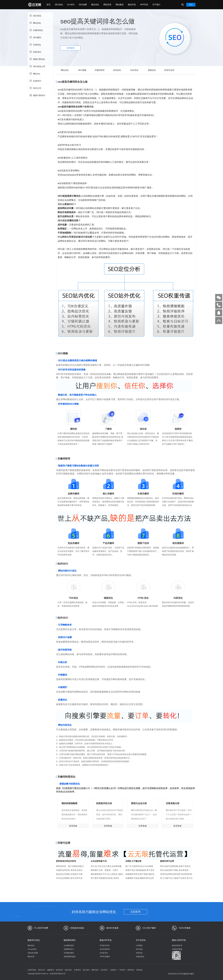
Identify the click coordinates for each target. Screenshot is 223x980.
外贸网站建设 (69, 953)
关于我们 (156, 5)
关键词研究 (100, 70)
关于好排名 (141, 940)
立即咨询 (70, 48)
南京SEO (68, 970)
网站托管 (107, 5)
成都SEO (51, 970)
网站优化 (40, 23)
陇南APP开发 (106, 940)
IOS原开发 (104, 953)
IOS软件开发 (105, 946)
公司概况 (139, 946)
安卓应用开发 (105, 949)
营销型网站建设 (70, 957)
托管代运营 (169, 70)
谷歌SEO (40, 52)
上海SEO (113, 970)
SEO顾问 (40, 37)
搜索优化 (152, 70)
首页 (48, 5)
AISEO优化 (32, 970)
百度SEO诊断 (33, 953)
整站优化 (95, 5)
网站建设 (120, 5)
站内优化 (117, 70)
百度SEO (40, 81)
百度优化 (40, 45)
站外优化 (134, 70)
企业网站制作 (69, 946)
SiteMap (139, 970)
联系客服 (73, 826)
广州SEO (122, 970)
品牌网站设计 (69, 949)
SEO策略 (82, 70)
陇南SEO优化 (34, 940)
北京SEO (104, 970)
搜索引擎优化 (40, 59)
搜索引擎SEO (40, 95)
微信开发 (132, 5)
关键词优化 (40, 30)
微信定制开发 (177, 946)
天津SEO (77, 970)
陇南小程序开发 (179, 940)
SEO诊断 (83, 5)
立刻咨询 (135, 912)
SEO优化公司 (40, 66)
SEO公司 (40, 88)
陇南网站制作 (70, 940)
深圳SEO (131, 970)
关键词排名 (140, 957)
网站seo (40, 74)
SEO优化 (59, 5)
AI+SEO (71, 5)
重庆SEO (95, 970)
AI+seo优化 (32, 949)
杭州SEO (59, 970)
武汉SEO (86, 970)
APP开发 (144, 5)
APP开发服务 (105, 957)
